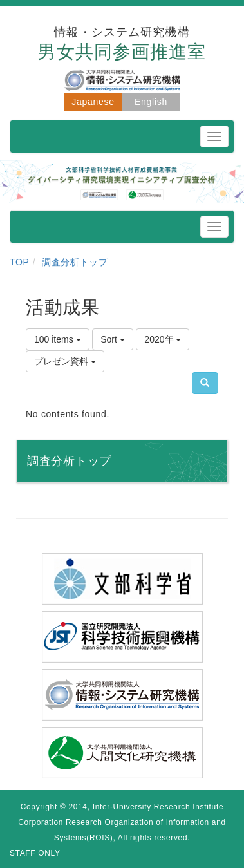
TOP (20, 262)
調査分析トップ (75, 262)
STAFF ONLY (35, 853)
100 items (58, 339)
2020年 (163, 339)
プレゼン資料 (65, 361)
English (151, 102)
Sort (113, 339)
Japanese (93, 102)
